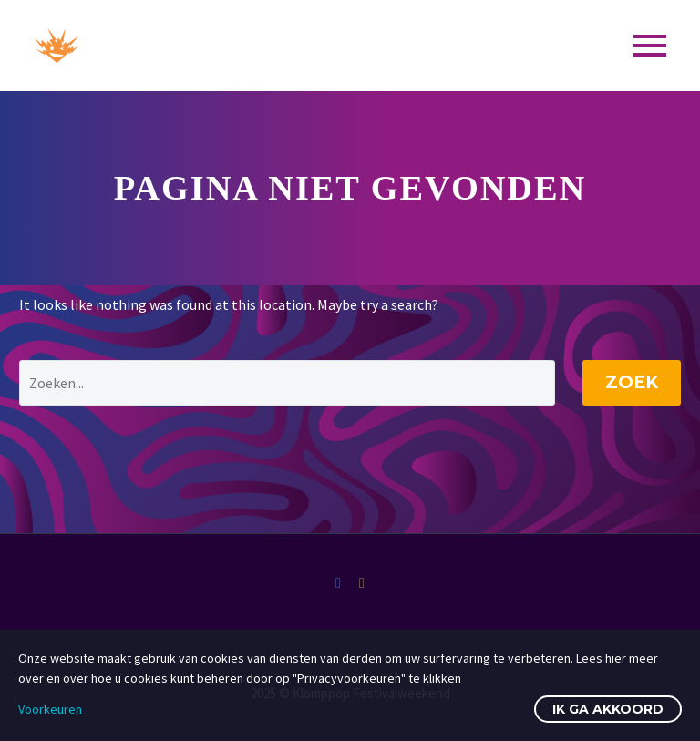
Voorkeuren (50, 709)
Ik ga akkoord (608, 709)
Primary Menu (650, 46)
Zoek (632, 382)
